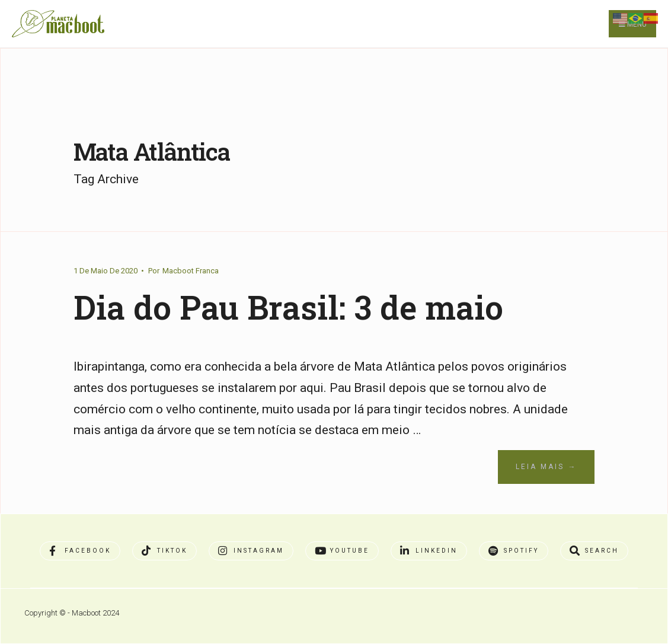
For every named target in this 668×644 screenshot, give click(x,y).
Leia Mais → (546, 467)
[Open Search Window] (594, 551)
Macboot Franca (191, 271)
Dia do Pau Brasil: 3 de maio (288, 307)
